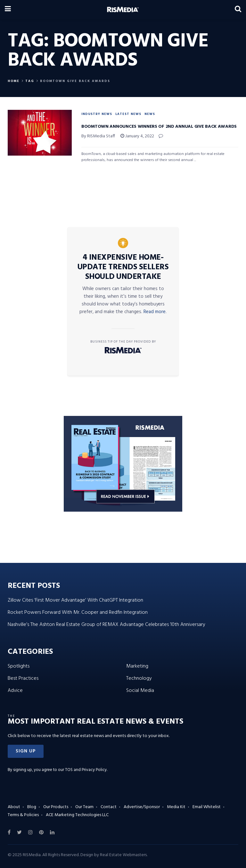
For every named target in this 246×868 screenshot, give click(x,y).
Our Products (56, 807)
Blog (32, 807)
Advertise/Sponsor (142, 807)
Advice (15, 691)
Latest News (128, 114)
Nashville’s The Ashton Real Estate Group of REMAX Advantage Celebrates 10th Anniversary (107, 625)
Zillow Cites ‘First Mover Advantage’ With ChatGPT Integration (75, 600)
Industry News (97, 114)
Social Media (140, 691)
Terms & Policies (23, 815)
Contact (109, 807)
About (14, 807)
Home (14, 81)
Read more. (155, 312)
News (150, 114)
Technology (139, 678)
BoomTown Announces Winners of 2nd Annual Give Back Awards (159, 127)
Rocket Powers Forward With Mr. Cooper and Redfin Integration (78, 612)
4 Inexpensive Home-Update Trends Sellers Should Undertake (123, 267)
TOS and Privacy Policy (86, 770)
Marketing (137, 666)
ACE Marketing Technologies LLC (77, 815)
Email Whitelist (207, 807)
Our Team (84, 807)
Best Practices (23, 678)
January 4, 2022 (137, 136)
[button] (26, 751)
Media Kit (176, 807)
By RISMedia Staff (98, 136)
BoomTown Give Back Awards (75, 81)
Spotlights (19, 666)
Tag (30, 81)
